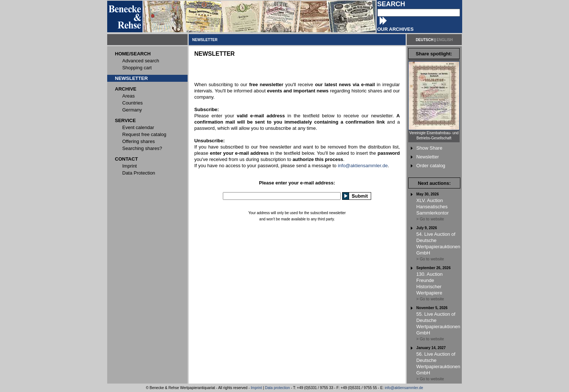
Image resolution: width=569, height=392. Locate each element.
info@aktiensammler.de (363, 166)
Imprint (256, 388)
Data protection (278, 388)
